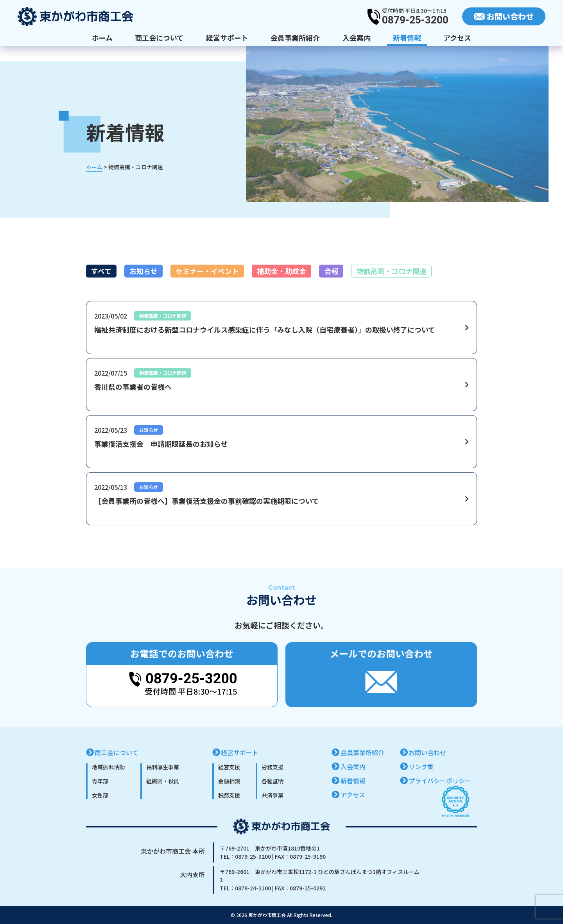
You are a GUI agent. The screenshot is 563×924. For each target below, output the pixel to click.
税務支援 (229, 795)
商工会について (159, 38)
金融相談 (229, 781)
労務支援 (273, 767)
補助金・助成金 (281, 271)
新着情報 (407, 38)
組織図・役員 (163, 781)
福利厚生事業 (163, 767)
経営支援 (229, 767)
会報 (331, 271)
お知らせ (143, 271)
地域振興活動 (108, 767)
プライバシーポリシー (440, 781)
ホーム (102, 38)
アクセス (457, 38)
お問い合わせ (427, 752)
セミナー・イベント (207, 271)
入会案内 (357, 38)
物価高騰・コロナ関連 (391, 271)
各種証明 (273, 781)
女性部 (100, 795)
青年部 (100, 781)
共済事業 (273, 795)
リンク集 (421, 766)
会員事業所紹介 (295, 38)
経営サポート (227, 38)
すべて (101, 271)
